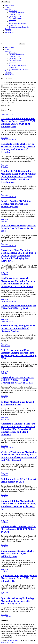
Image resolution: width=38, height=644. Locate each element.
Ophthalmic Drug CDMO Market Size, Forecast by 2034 (18, 480)
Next (10, 617)
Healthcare (12, 20)
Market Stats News (12, 640)
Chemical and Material (16, 13)
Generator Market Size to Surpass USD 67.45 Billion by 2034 (19, 307)
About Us (8, 29)
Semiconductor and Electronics (19, 27)
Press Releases (10, 5)
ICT (10, 22)
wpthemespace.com (7, 642)
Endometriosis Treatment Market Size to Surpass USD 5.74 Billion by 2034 (18, 529)
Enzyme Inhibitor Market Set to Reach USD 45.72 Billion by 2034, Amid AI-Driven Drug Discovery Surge (18, 505)
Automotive (13, 11)
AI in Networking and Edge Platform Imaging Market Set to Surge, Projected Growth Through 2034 (19, 354)
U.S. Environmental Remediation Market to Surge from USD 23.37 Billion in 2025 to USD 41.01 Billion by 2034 (18, 122)
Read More (4, 138)
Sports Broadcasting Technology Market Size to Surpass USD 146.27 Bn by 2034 (18, 601)
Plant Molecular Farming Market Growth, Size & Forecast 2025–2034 (18, 228)
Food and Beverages (16, 18)
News (7, 7)
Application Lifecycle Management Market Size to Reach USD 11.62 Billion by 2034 (19, 578)
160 (6, 617)
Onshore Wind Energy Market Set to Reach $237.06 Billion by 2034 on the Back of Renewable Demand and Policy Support (19, 456)
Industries (8, 9)
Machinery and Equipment (18, 23)
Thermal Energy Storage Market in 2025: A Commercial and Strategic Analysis (18, 328)
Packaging (12, 25)
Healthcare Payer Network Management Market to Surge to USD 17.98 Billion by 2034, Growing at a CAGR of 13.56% (18, 282)
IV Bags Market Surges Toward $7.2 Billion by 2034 (17, 403)
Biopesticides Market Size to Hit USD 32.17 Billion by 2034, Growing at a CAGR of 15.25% (17, 380)
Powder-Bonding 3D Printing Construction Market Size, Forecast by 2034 (16, 204)
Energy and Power (15, 16)
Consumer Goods (15, 14)
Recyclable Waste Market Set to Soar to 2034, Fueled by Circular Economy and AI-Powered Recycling (18, 148)
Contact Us (9, 31)
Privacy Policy (10, 32)
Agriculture (5, 167)
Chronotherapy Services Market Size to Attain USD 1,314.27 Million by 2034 (18, 554)
